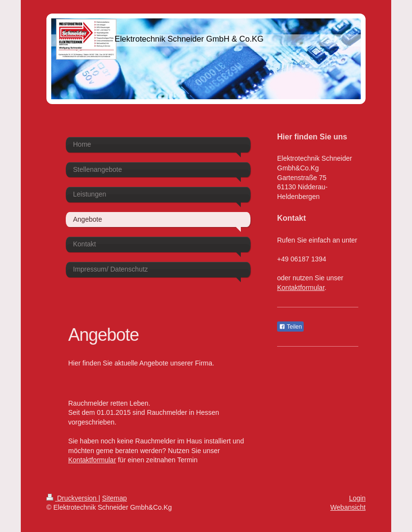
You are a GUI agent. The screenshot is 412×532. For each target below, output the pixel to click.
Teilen (290, 327)
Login (357, 498)
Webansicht (348, 507)
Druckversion (72, 498)
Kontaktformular (92, 460)
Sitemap (114, 498)
